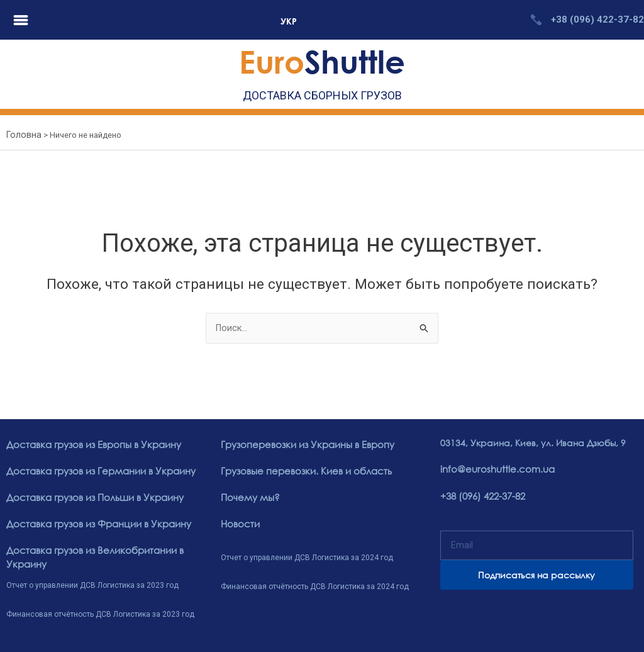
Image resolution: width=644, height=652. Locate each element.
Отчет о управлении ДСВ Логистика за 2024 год (307, 556)
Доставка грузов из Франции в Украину (95, 523)
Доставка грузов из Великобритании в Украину (91, 556)
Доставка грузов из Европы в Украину (90, 446)
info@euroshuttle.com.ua (494, 470)
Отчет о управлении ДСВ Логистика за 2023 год (92, 583)
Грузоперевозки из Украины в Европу (303, 446)
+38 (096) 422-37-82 (597, 20)
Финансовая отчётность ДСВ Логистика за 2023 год (100, 611)
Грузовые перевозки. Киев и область (302, 472)
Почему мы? (248, 497)
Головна (22, 135)
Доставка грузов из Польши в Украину (92, 497)
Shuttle (322, 61)
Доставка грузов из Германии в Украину (97, 472)
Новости (239, 523)
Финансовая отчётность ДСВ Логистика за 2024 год (315, 585)
